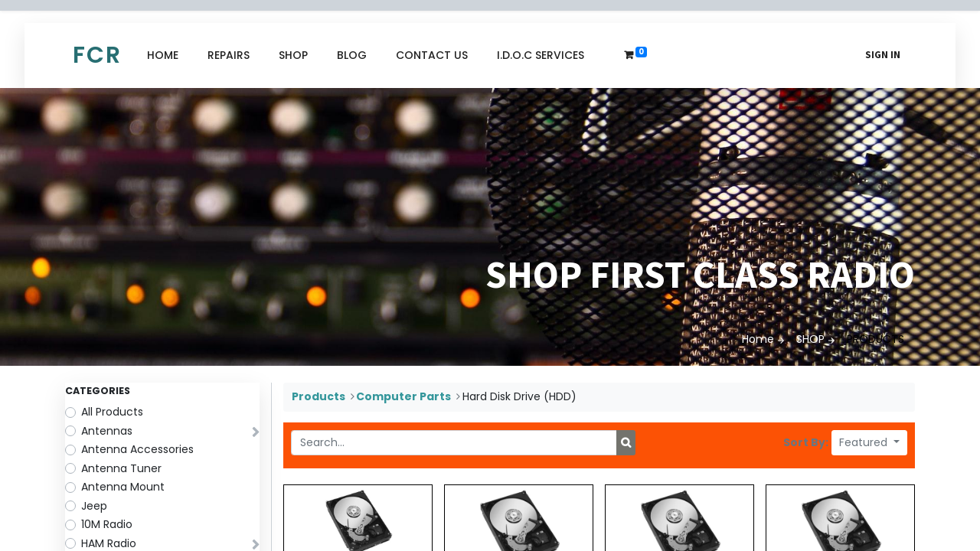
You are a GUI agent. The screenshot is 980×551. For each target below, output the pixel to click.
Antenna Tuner (121, 468)
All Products (112, 412)
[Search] (626, 443)
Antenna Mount (123, 487)
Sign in (883, 55)
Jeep (94, 506)
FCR (97, 55)
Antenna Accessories (137, 449)
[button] (869, 443)
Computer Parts (403, 396)
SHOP (810, 339)
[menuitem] (163, 55)
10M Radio (107, 524)
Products (318, 396)
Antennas (107, 431)
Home (758, 339)
